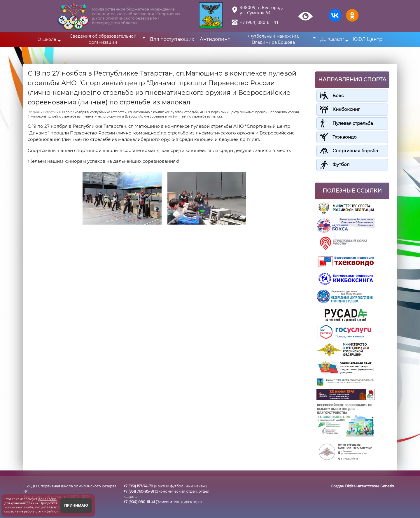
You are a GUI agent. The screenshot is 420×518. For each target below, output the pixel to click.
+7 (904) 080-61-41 (259, 22)
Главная (34, 112)
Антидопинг (215, 40)
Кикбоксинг (346, 109)
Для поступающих (172, 40)
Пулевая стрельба (353, 123)
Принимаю (76, 505)
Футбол (341, 164)
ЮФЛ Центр (367, 40)
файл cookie (47, 499)
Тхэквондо (345, 137)
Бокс (338, 96)
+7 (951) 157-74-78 (138, 485)
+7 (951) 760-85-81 (139, 491)
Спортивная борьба (355, 150)
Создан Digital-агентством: (362, 485)
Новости (49, 112)
